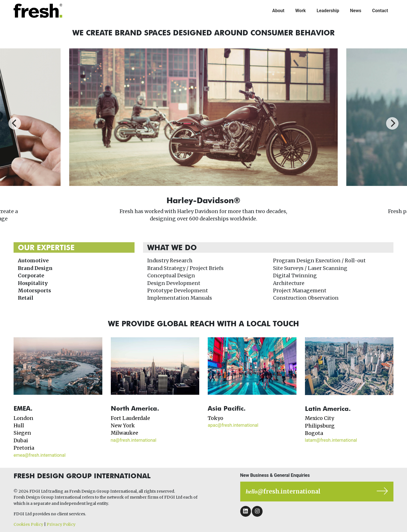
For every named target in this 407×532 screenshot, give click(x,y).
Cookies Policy (28, 524)
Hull (19, 426)
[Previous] (15, 123)
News (356, 11)
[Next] (392, 123)
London (23, 418)
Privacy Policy (61, 524)
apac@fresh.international (233, 425)
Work (301, 11)
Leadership (328, 11)
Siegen (22, 433)
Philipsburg (320, 426)
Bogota (314, 433)
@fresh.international (283, 491)
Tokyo (216, 418)
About (278, 11)
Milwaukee (125, 433)
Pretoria (24, 448)
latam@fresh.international (331, 440)
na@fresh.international (134, 440)
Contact (380, 11)
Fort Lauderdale (130, 418)
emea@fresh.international (40, 455)
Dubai (21, 441)
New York (123, 426)
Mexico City (320, 418)
